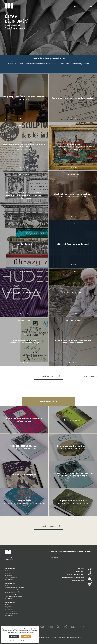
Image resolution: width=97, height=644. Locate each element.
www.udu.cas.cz (9, 580)
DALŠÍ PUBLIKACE (48, 526)
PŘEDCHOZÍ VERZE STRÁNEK (75, 574)
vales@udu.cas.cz (13, 614)
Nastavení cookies (78, 580)
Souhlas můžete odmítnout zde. (20, 641)
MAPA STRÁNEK (79, 572)
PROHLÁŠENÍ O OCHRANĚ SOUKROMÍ (73, 577)
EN (78, 6)
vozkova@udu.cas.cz (14, 595)
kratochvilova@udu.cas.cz (16, 597)
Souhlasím (26, 637)
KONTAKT (81, 569)
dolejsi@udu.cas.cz (14, 612)
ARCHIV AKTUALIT (89, 376)
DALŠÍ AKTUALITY (48, 376)
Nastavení (14, 637)
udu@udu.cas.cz (13, 578)
